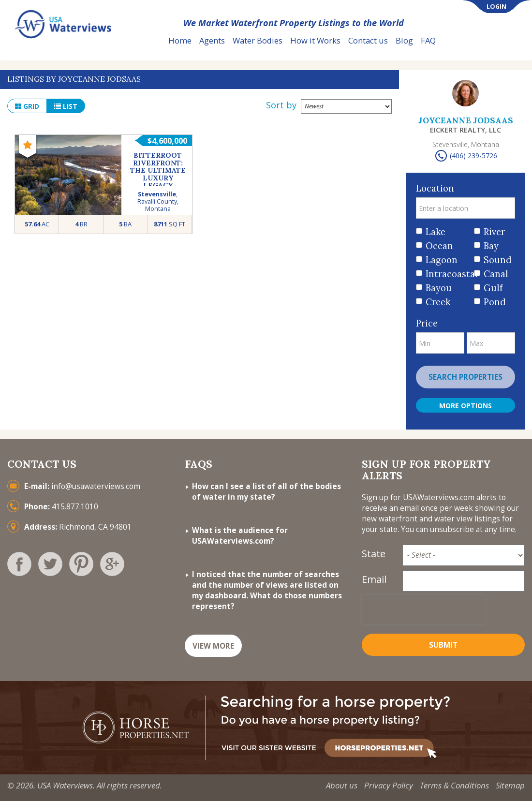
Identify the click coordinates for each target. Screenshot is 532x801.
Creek (438, 302)
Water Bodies (258, 40)
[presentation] (424, 609)
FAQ (428, 40)
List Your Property (486, 41)
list (66, 106)
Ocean (439, 246)
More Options (465, 406)
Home (180, 40)
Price (427, 323)
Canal (496, 274)
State (374, 554)
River (494, 232)
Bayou (439, 288)
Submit (443, 645)
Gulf (493, 288)
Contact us (368, 40)
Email (374, 579)
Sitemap (510, 785)
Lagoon (442, 260)
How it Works (315, 40)
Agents (212, 40)
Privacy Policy (389, 785)
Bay (491, 246)
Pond (495, 302)
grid (27, 106)
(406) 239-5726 (473, 156)
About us (342, 785)
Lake (436, 232)
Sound (496, 260)
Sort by (281, 105)
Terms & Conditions (454, 785)
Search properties (465, 377)
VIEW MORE (213, 646)
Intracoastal (446, 274)
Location (435, 188)
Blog (404, 40)
